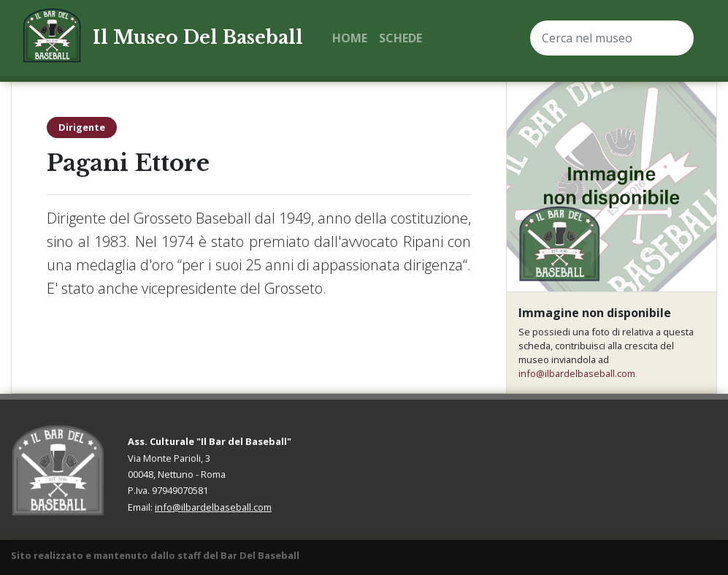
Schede (401, 38)
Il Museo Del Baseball (198, 38)
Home (350, 38)
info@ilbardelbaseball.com (577, 373)
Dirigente (82, 127)
